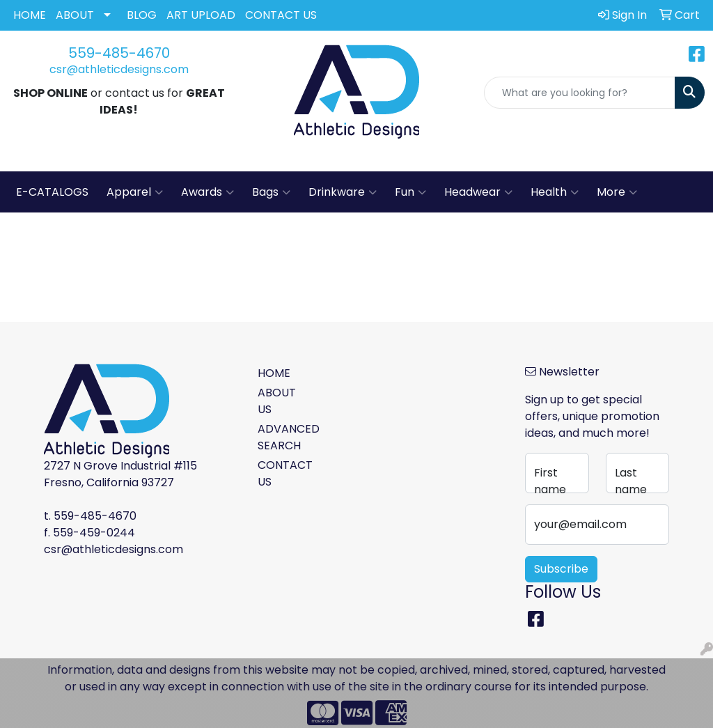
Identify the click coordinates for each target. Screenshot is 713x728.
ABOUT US (277, 401)
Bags (271, 192)
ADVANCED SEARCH (283, 437)
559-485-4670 (119, 53)
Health (555, 192)
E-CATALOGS (52, 192)
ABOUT (75, 15)
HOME (30, 15)
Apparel (135, 192)
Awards (207, 192)
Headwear (478, 192)
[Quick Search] (580, 93)
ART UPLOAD (201, 15)
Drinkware (343, 192)
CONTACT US (281, 15)
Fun (410, 192)
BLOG (142, 15)
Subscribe (561, 569)
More (617, 192)
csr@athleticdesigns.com (119, 69)
